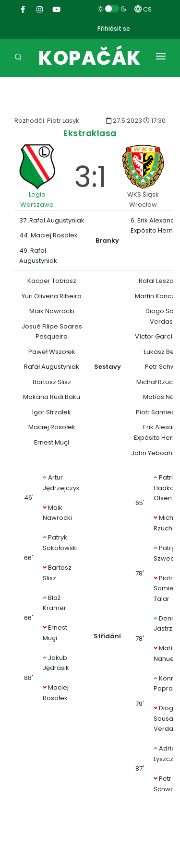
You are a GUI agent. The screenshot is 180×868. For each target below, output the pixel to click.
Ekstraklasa (90, 133)
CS (143, 9)
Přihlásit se (114, 29)
